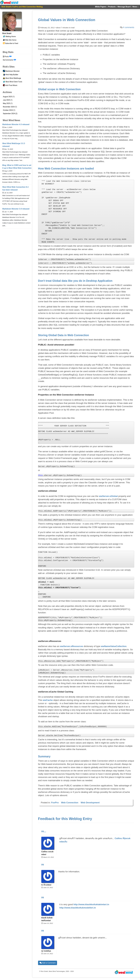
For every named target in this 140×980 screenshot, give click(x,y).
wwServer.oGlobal (108, 496)
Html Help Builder (11, 75)
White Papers (101, 7)
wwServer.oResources (72, 646)
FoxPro (55, 803)
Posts (7, 57)
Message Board (124, 7)
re (43, 864)
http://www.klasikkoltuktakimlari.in (91, 904)
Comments (9, 60)
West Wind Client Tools (13, 82)
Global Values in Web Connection (67, 20)
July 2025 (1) (8, 100)
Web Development (90, 803)
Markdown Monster (11, 71)
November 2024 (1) (10, 107)
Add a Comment (48, 963)
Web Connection (70, 803)
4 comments (129, 27)
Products (112, 7)
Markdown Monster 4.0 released (16, 124)
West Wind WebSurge (12, 78)
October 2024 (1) (9, 110)
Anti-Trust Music (10, 85)
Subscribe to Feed (10, 43)
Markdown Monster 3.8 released (16, 209)
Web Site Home (10, 40)
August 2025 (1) (9, 97)
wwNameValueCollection (114, 646)
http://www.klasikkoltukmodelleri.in (78, 908)
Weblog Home (9, 37)
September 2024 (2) (10, 114)
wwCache (48, 700)
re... (44, 831)
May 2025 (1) (8, 103)
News (135, 7)
